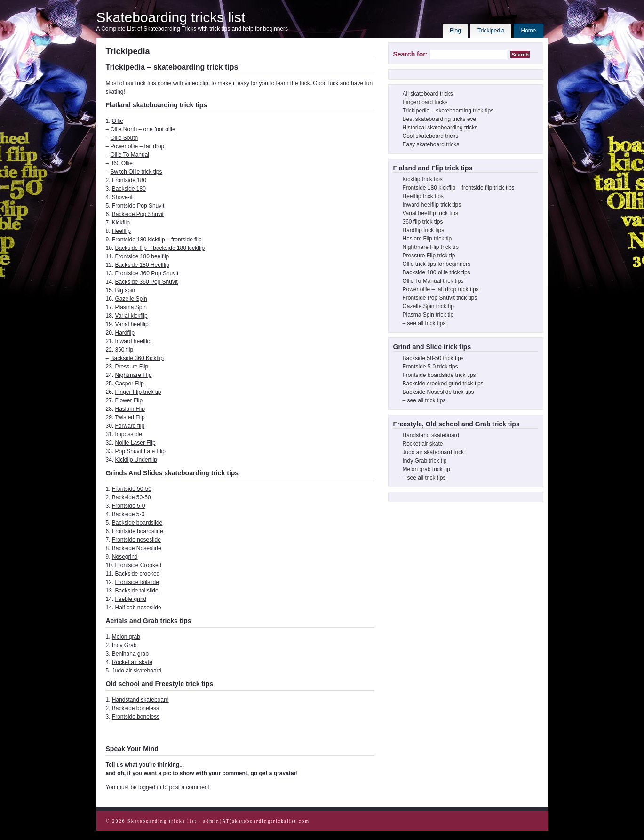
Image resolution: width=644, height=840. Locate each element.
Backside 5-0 (128, 514)
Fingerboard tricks (425, 102)
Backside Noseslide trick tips (438, 392)
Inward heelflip (133, 341)
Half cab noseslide (138, 608)
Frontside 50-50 (132, 489)
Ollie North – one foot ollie (143, 129)
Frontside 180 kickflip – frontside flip (157, 240)
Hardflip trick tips (424, 230)
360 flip (124, 350)
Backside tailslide (137, 591)
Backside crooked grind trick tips (443, 384)
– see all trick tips (424, 323)
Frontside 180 (129, 180)
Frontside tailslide (137, 582)
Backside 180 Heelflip (142, 265)
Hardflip (125, 333)
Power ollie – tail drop (138, 146)
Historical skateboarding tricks (440, 128)
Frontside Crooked (139, 565)
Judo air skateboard (137, 671)
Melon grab (126, 637)
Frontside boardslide (138, 531)
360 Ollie (122, 163)
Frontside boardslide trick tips (439, 375)
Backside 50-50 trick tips (433, 358)
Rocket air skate (132, 662)
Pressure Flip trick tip (429, 256)
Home (528, 31)
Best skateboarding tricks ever (441, 119)
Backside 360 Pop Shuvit (147, 282)
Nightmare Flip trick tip (431, 247)
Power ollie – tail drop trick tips (441, 289)
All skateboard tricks (428, 94)
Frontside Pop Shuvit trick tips (440, 298)
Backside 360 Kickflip (137, 358)
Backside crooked (138, 574)
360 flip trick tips (423, 222)
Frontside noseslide (136, 540)
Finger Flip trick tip (138, 392)
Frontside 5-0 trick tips (430, 367)
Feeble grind (131, 599)
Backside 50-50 (131, 497)
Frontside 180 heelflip (142, 256)
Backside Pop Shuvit (138, 214)
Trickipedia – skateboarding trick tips (448, 111)
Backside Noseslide (137, 548)
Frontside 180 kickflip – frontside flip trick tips (459, 188)
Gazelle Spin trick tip (428, 306)
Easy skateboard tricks (431, 144)
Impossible (129, 434)
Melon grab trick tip (426, 469)
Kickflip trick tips (423, 179)
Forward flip (130, 426)
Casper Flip (130, 384)
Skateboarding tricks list (171, 17)
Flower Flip (129, 400)
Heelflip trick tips (423, 196)
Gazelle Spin (131, 299)
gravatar (285, 773)
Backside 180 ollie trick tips (437, 272)
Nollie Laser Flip (135, 443)
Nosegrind (125, 557)
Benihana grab (130, 654)
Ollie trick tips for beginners (437, 264)
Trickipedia (491, 31)
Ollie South (124, 138)
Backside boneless (135, 708)
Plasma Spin (131, 307)
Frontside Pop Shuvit (138, 206)
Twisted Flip (130, 417)
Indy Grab (124, 645)
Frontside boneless (136, 717)
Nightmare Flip (134, 375)
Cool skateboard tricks (431, 136)
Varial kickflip (131, 316)
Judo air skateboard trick (433, 452)
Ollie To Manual (130, 155)
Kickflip (121, 223)
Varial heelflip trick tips (431, 213)
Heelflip (121, 231)
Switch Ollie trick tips (136, 172)
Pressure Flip (132, 367)
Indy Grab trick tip (425, 461)
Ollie (118, 121)
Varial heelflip (132, 324)
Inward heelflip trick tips (432, 205)
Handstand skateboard (140, 700)
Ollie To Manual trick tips (433, 281)
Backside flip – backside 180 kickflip (160, 248)
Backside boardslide (137, 523)
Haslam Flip (130, 409)
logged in (150, 787)
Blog (455, 31)
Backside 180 (129, 189)
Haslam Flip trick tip (427, 239)
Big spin (125, 290)
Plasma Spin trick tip (428, 315)
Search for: (411, 54)
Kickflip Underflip (136, 460)
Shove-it (122, 197)
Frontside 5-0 (129, 506)
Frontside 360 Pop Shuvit (147, 273)
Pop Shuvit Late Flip (140, 451)
